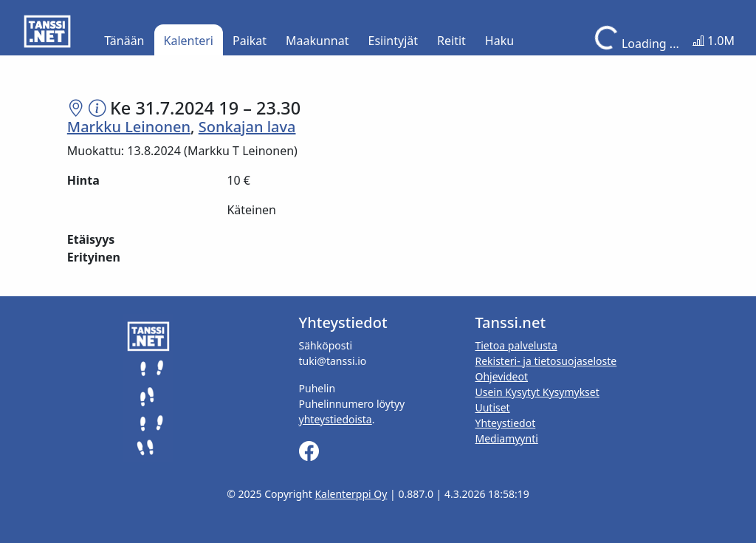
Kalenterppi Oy (351, 494)
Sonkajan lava (247, 127)
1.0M (714, 41)
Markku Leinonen (129, 127)
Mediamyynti (506, 438)
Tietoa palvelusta (516, 345)
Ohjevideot (501, 376)
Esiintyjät (394, 41)
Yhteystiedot (505, 423)
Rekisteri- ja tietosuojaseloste (546, 361)
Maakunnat (317, 41)
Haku (499, 41)
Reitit (451, 41)
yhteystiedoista (336, 419)
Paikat (250, 41)
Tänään (124, 41)
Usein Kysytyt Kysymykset (537, 392)
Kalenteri (189, 41)
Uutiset (492, 407)
